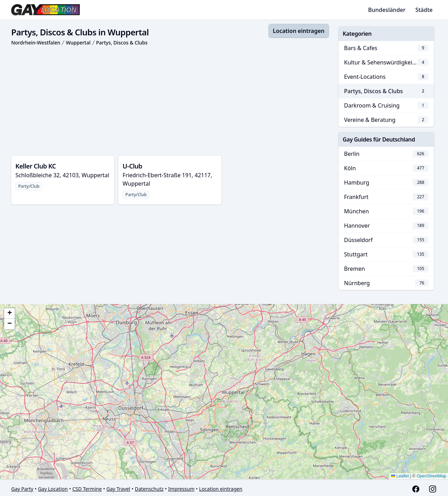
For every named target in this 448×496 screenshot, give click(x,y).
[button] (9, 314)
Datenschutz (149, 489)
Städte (424, 10)
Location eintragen (299, 31)
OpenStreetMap (431, 476)
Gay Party (22, 489)
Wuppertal (78, 43)
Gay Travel (118, 489)
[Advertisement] (170, 101)
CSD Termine (87, 489)
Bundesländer (387, 10)
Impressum (181, 489)
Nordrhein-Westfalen (36, 43)
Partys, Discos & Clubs (122, 43)
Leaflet (400, 476)
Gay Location (53, 489)
